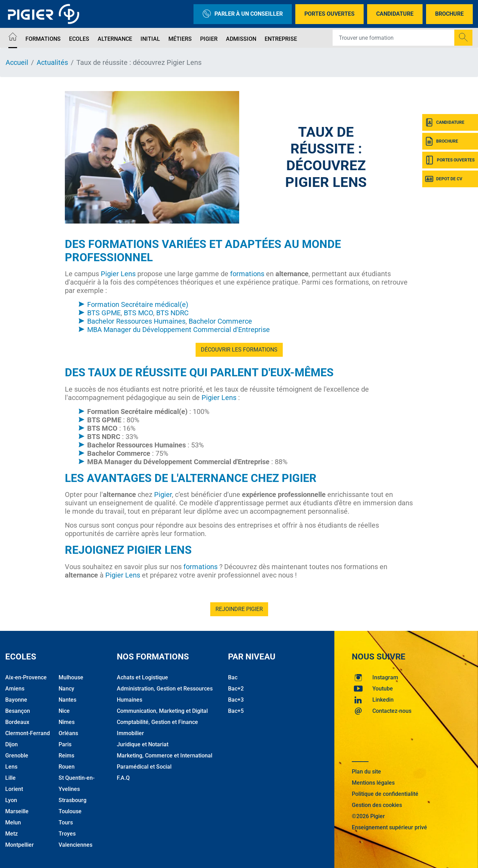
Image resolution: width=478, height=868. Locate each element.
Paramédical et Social (144, 767)
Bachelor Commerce (220, 321)
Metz (12, 834)
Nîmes (67, 722)
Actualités (52, 62)
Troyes (67, 834)
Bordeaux (17, 722)
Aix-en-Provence (26, 677)
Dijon (12, 744)
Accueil (17, 62)
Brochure (449, 14)
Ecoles (79, 39)
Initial (150, 39)
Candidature (395, 14)
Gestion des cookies (377, 805)
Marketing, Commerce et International (165, 756)
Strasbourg (73, 800)
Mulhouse (71, 677)
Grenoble (17, 756)
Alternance (115, 39)
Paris (65, 744)
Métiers (180, 39)
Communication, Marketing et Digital (162, 711)
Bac (233, 677)
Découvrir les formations (239, 350)
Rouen (67, 767)
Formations (43, 39)
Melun (13, 822)
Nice (64, 711)
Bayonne (16, 700)
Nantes (67, 700)
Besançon (18, 711)
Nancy (66, 689)
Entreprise (281, 39)
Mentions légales (373, 783)
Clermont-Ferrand (28, 733)
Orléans (68, 733)
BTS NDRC (172, 313)
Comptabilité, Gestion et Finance (157, 722)
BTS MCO (138, 313)
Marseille (17, 811)
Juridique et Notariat (143, 744)
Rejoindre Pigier (239, 609)
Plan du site (366, 772)
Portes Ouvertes (329, 14)
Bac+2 (236, 689)
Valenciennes (75, 845)
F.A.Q (123, 778)
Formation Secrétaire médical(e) (138, 304)
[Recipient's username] (394, 38)
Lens (11, 767)
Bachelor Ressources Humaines (136, 321)
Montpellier (20, 845)
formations (247, 274)
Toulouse (70, 811)
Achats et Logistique (142, 677)
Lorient (14, 789)
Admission (241, 39)
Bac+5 (236, 711)
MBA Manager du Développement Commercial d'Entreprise (179, 330)
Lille (10, 778)
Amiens (15, 689)
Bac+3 (236, 700)
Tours (66, 822)
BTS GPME (104, 313)
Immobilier (130, 733)
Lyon (11, 800)
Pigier (209, 39)
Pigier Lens (118, 274)
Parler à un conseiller (243, 14)
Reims (66, 756)
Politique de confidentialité (385, 794)
